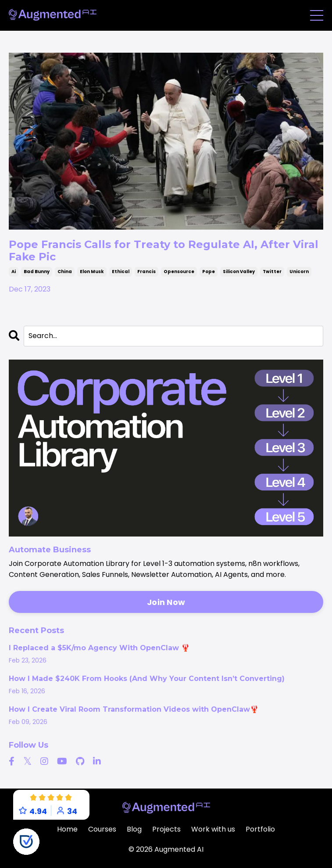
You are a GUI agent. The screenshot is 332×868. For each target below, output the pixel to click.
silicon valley (239, 272)
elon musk (92, 272)
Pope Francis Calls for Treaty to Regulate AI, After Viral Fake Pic (164, 250)
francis (146, 272)
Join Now (166, 602)
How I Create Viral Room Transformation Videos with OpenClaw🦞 (134, 710)
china (65, 272)
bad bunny (37, 272)
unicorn (299, 272)
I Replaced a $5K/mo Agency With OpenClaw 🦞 (99, 648)
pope (209, 272)
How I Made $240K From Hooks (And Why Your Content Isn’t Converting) (147, 679)
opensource (179, 272)
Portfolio (260, 829)
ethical (121, 272)
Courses (102, 829)
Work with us (213, 829)
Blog (134, 829)
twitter (272, 272)
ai (14, 272)
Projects (166, 829)
